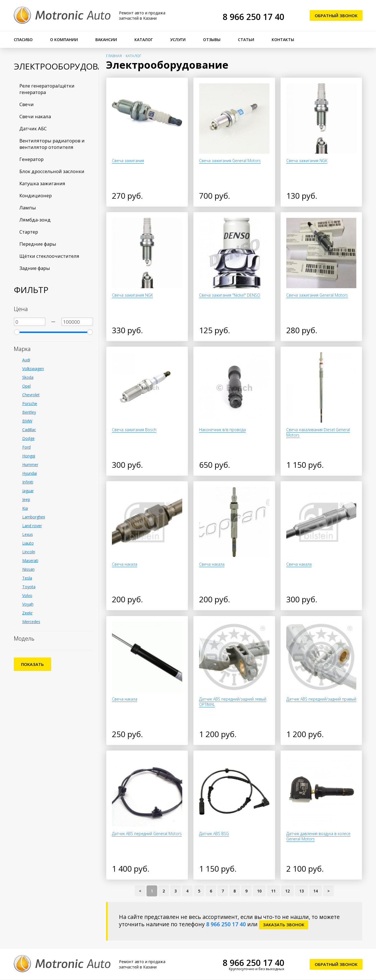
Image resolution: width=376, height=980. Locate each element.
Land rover (32, 526)
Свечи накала (35, 116)
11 (273, 891)
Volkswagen (33, 369)
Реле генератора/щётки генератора (47, 89)
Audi (26, 360)
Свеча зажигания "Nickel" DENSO (230, 295)
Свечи (27, 104)
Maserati (30, 561)
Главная (114, 56)
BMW (27, 421)
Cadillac (29, 430)
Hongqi (29, 456)
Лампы (28, 208)
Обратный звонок (336, 15)
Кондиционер (36, 195)
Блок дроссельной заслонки (52, 171)
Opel (26, 386)
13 (301, 891)
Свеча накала (125, 564)
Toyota (29, 587)
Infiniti (28, 482)
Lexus (28, 534)
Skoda (28, 377)
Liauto (28, 543)
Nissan (28, 569)
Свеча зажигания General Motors (230, 161)
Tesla (27, 578)
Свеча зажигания (128, 161)
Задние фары (35, 268)
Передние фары (38, 244)
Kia (25, 508)
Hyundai (30, 473)
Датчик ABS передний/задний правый (321, 699)
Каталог (144, 40)
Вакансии (106, 40)
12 (287, 891)
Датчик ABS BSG (214, 834)
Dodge (28, 438)
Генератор (31, 159)
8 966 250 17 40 (254, 17)
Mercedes (31, 622)
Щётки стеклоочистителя (49, 256)
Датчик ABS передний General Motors (147, 834)
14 (316, 891)
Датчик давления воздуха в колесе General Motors (318, 836)
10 (259, 891)
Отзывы (212, 40)
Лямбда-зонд (35, 220)
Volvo (27, 595)
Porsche (30, 403)
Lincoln (29, 552)
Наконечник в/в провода (222, 430)
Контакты (283, 40)
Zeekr (27, 613)
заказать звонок (284, 925)
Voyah (28, 604)
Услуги (178, 40)
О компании (64, 40)
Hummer (30, 465)
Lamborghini (34, 517)
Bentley (29, 412)
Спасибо (23, 40)
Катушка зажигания (42, 183)
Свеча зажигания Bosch (134, 430)
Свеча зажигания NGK (307, 161)
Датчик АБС (33, 128)
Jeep (26, 499)
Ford (26, 447)
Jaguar (28, 491)
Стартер (29, 232)
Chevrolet (31, 395)
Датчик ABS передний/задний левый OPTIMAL (233, 702)
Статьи (246, 40)
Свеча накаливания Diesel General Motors (318, 432)
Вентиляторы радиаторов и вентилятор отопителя (52, 144)
